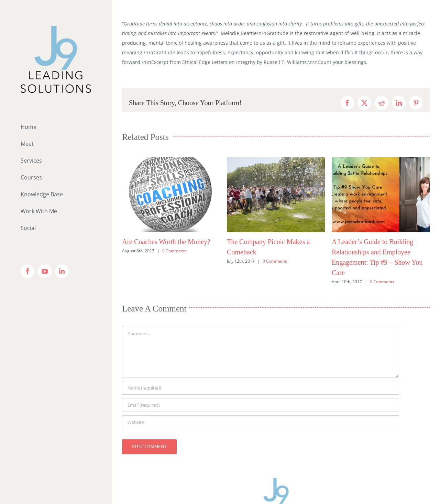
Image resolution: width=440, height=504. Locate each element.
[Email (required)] (261, 405)
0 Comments (174, 251)
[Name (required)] (261, 388)
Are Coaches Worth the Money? (166, 242)
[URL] (261, 422)
